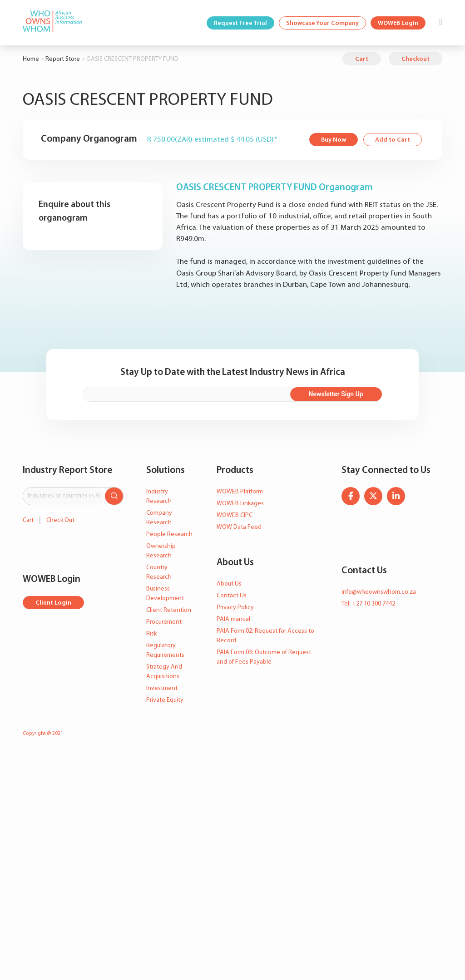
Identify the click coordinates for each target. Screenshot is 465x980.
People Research (169, 534)
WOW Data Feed (239, 527)
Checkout (416, 59)
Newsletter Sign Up (336, 394)
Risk (151, 634)
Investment (162, 688)
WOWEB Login (398, 23)
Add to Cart (393, 140)
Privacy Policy (235, 608)
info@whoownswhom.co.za (379, 592)
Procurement (164, 622)
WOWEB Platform (240, 492)
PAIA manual (233, 619)
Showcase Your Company (322, 23)
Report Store (63, 59)
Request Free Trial (240, 23)
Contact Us (232, 596)
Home (31, 59)
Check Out (60, 520)
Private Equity (165, 700)
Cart (362, 59)
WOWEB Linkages (240, 504)
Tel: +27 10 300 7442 (368, 604)
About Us (229, 584)
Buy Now (334, 140)
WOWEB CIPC (235, 515)
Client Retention (169, 610)
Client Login (53, 603)
